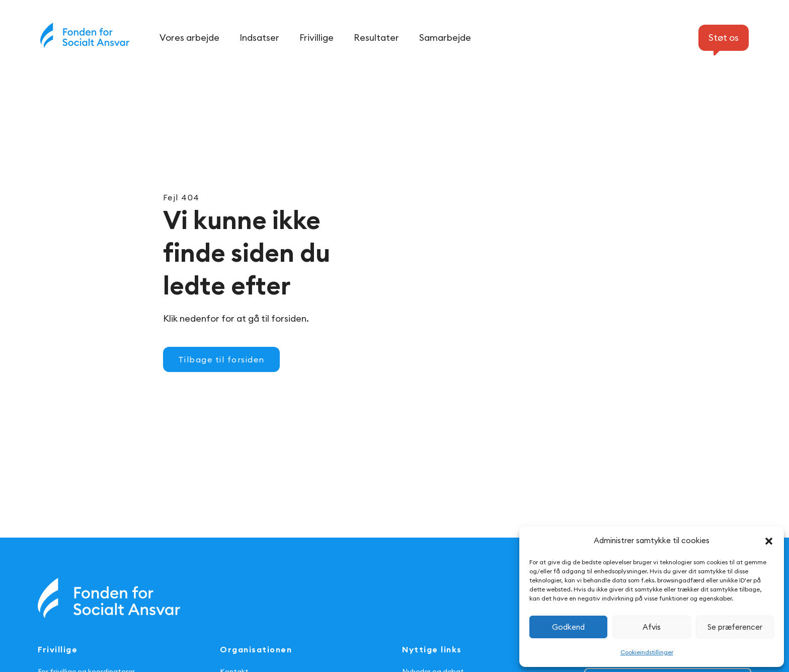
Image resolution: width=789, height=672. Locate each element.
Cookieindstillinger (647, 652)
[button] (769, 541)
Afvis (652, 627)
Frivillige (317, 38)
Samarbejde (445, 38)
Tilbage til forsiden (221, 359)
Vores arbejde (189, 38)
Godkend (568, 627)
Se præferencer (735, 627)
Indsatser (259, 38)
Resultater (376, 38)
